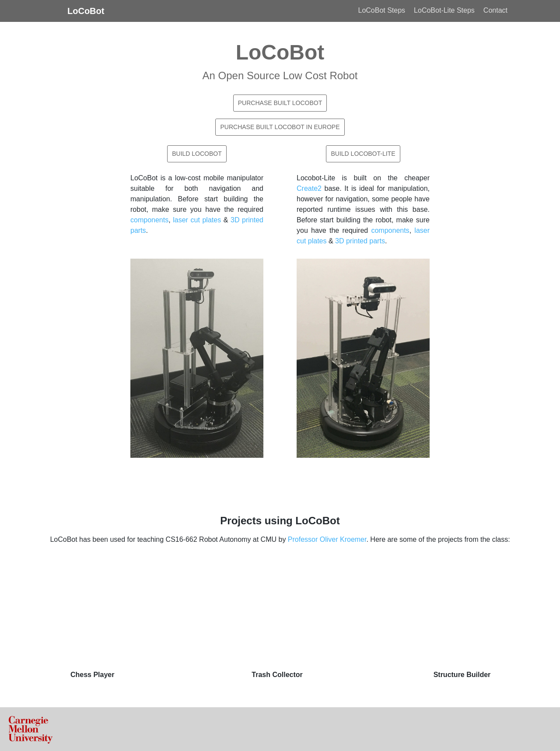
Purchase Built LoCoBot (280, 103)
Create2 (309, 188)
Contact (495, 10)
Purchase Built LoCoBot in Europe (280, 127)
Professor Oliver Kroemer (327, 539)
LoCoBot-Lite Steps (444, 10)
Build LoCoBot (197, 154)
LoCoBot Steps (381, 10)
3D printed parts (359, 241)
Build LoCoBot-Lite (363, 154)
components (149, 220)
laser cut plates (196, 220)
